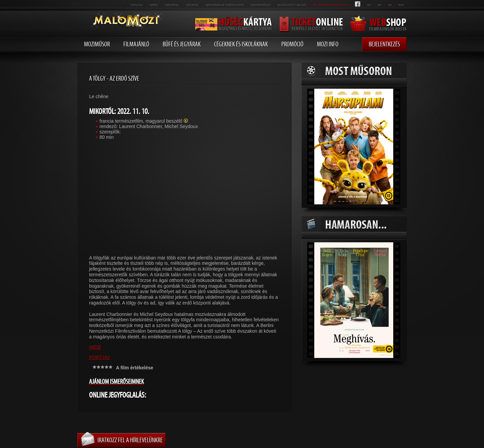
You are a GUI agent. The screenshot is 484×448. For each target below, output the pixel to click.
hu (369, 5)
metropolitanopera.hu (330, 5)
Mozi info (328, 44)
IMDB (95, 347)
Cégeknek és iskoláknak (241, 44)
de (390, 5)
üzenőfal (172, 5)
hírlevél (192, 5)
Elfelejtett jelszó (292, 5)
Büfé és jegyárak (182, 44)
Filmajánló (136, 44)
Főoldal (137, 5)
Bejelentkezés (384, 44)
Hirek (154, 5)
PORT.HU (99, 357)
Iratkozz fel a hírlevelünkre (130, 440)
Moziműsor (97, 44)
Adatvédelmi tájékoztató (225, 5)
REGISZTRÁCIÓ (260, 5)
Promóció (292, 44)
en (379, 5)
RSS (401, 5)
